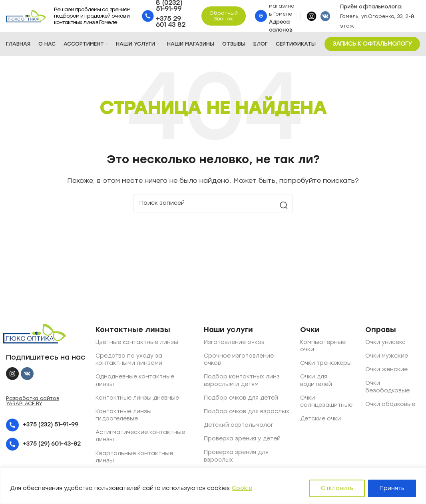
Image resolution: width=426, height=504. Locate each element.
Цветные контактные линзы (137, 342)
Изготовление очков (234, 342)
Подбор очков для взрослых (247, 411)
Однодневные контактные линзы (135, 380)
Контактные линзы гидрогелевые (123, 415)
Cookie (242, 488)
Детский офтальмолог (239, 425)
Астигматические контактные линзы (140, 436)
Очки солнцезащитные (326, 401)
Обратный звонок (224, 16)
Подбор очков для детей (241, 398)
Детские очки (320, 419)
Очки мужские (387, 356)
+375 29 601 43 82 (171, 22)
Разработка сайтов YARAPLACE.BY (33, 401)
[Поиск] (213, 203)
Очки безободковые (387, 387)
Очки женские (386, 369)
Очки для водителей (316, 380)
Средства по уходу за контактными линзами (129, 359)
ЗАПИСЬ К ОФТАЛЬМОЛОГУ (372, 44)
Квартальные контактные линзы (134, 457)
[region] (213, 486)
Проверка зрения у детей (242, 439)
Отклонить (337, 488)
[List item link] (46, 425)
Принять (392, 488)
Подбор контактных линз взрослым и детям (242, 380)
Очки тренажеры (326, 363)
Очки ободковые (390, 404)
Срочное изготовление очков (239, 359)
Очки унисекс (385, 342)
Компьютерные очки (323, 346)
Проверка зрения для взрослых (236, 456)
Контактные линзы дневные (137, 398)
